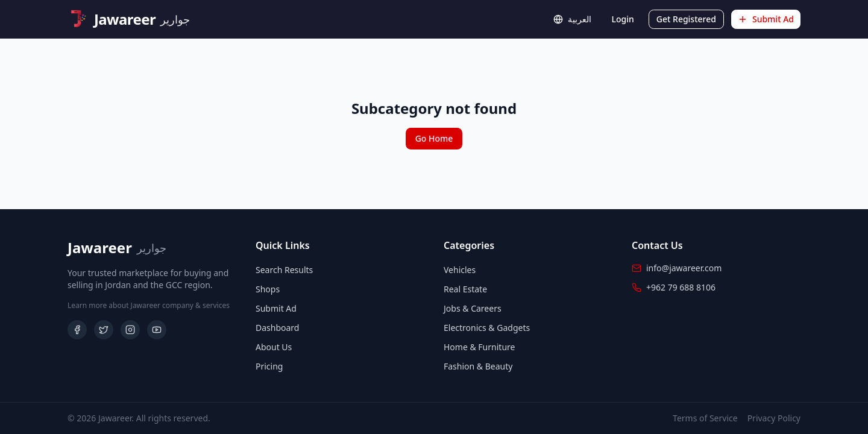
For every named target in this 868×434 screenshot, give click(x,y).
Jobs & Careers (473, 308)
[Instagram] (130, 330)
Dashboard (277, 328)
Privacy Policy (774, 418)
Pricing (269, 366)
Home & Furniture (479, 347)
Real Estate (465, 289)
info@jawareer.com (684, 268)
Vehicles (460, 270)
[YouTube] (157, 330)
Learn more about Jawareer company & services (149, 306)
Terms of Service (705, 418)
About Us (274, 347)
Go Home (434, 138)
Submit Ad (766, 19)
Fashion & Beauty (478, 366)
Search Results (284, 270)
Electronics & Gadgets (487, 328)
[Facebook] (77, 330)
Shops (268, 289)
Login (623, 19)
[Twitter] (104, 330)
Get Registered (686, 19)
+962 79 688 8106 (681, 287)
